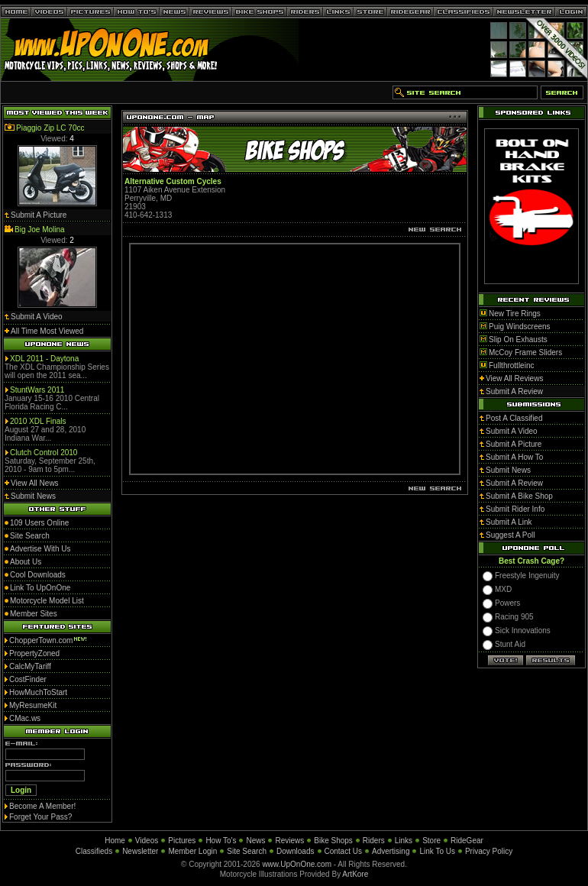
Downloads (295, 851)
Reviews (289, 841)
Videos (147, 841)
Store (431, 841)
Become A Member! (42, 806)
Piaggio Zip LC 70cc (50, 128)
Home (115, 841)
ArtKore (355, 874)
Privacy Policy (489, 851)
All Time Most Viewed (47, 331)
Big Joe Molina (40, 230)
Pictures (182, 841)
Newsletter (140, 851)
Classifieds (94, 851)
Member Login (192, 851)
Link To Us (437, 851)
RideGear (467, 841)
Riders (374, 841)
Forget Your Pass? (40, 817)
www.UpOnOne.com (297, 864)
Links (404, 841)
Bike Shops (333, 841)
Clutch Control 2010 (44, 453)
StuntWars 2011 (37, 390)
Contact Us (343, 851)
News (255, 841)
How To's (221, 841)
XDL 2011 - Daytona (44, 359)
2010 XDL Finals (38, 421)
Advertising (391, 851)
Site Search (247, 851)
